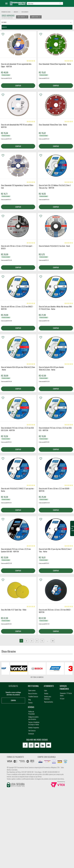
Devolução (31, 735)
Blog (30, 701)
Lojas (46, 692)
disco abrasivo (25, 12)
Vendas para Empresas (48, 699)
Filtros (4, 22)
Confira (13, 702)
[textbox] (45, 3)
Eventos (30, 704)
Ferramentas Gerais (6, 12)
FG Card (62, 700)
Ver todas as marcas (37, 678)
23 (53, 642)
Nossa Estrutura (33, 695)
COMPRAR (18, 86)
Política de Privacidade (31, 714)
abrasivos (16, 12)
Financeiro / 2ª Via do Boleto (66, 696)
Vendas (46, 695)
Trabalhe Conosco (33, 698)
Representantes (49, 703)
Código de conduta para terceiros (33, 719)
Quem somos (32, 692)
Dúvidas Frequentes (34, 729)
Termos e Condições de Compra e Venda (34, 725)
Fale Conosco (32, 732)
